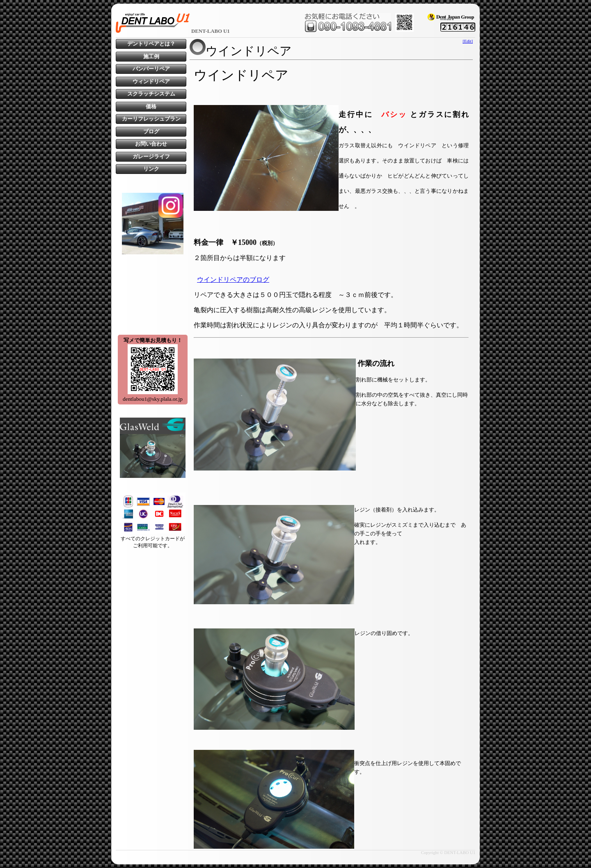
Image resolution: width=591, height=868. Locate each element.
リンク (151, 169)
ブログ (151, 132)
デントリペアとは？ (151, 44)
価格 (151, 107)
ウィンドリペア (151, 82)
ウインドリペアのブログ (233, 280)
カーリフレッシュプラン (151, 119)
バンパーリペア (151, 69)
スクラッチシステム (151, 94)
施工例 (151, 57)
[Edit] (468, 41)
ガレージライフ (151, 157)
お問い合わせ (151, 144)
